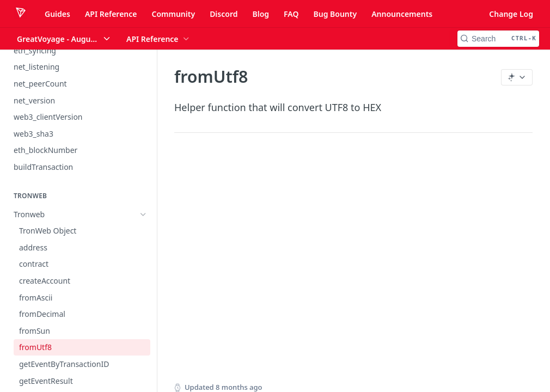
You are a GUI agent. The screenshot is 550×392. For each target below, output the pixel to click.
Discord (224, 14)
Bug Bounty (335, 14)
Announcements (402, 14)
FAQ (291, 14)
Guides (57, 14)
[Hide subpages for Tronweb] (143, 215)
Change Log (511, 14)
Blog (261, 14)
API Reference (111, 14)
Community (173, 14)
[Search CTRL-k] (498, 39)
